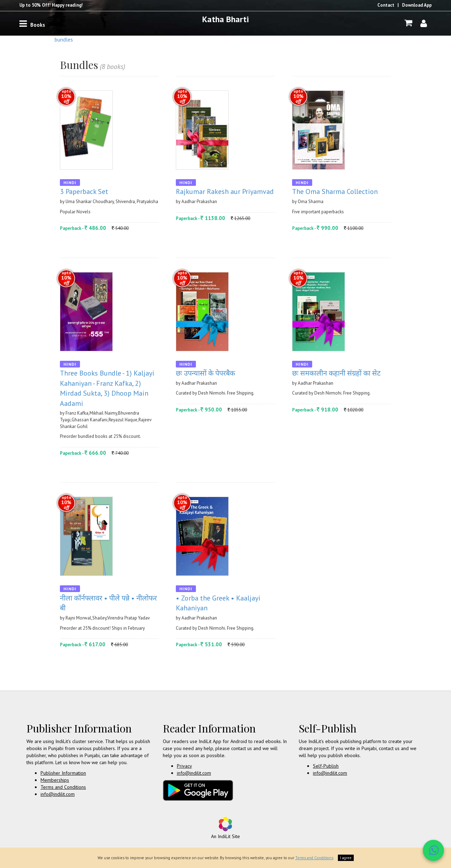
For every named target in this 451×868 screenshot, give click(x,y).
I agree (346, 858)
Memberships (55, 780)
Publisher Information (63, 773)
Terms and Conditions (63, 787)
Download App (417, 5)
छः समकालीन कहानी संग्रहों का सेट (336, 373)
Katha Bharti (225, 19)
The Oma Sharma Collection (335, 191)
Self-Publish (326, 766)
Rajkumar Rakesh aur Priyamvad (225, 191)
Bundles (64, 40)
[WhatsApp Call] (433, 850)
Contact (386, 5)
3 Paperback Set (84, 191)
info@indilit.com (58, 794)
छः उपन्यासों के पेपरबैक (205, 373)
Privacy (184, 766)
